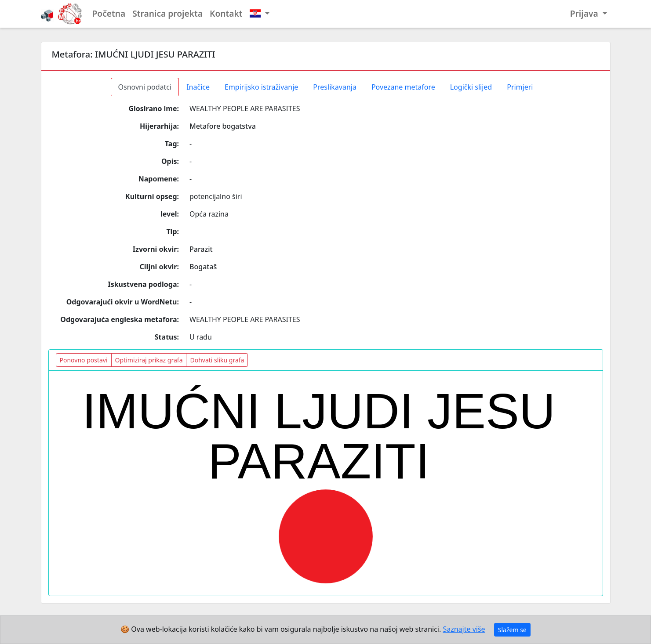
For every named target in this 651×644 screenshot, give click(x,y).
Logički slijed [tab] (471, 87)
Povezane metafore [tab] (403, 87)
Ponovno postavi (84, 360)
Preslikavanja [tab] (335, 87)
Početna (109, 13)
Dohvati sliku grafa (217, 360)
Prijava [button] (585, 13)
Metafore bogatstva (223, 126)
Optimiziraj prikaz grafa (149, 360)
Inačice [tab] (198, 87)
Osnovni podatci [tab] (145, 87)
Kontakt (226, 13)
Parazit (201, 249)
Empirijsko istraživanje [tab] (261, 87)
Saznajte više (464, 629)
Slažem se (512, 630)
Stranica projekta (167, 13)
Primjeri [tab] (520, 87)
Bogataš (203, 267)
